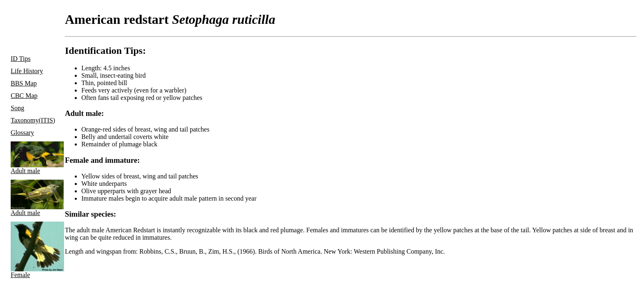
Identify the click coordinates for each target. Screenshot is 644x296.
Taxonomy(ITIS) (33, 120)
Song (17, 108)
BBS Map (24, 83)
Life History (27, 71)
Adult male (34, 158)
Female (34, 250)
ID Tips (21, 59)
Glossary (22, 133)
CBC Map (24, 96)
